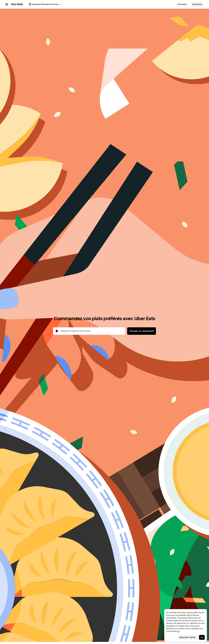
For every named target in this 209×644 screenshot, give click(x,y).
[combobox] (91, 331)
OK (202, 637)
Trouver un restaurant (142, 331)
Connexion (182, 4)
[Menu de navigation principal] (7, 4)
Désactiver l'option (187, 637)
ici (178, 631)
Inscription (197, 4)
